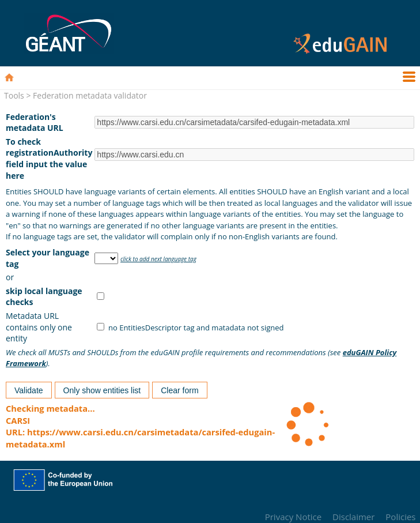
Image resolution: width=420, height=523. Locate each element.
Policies (400, 517)
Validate (29, 390)
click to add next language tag (158, 259)
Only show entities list (102, 390)
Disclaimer (353, 517)
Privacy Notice (293, 517)
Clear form (179, 390)
